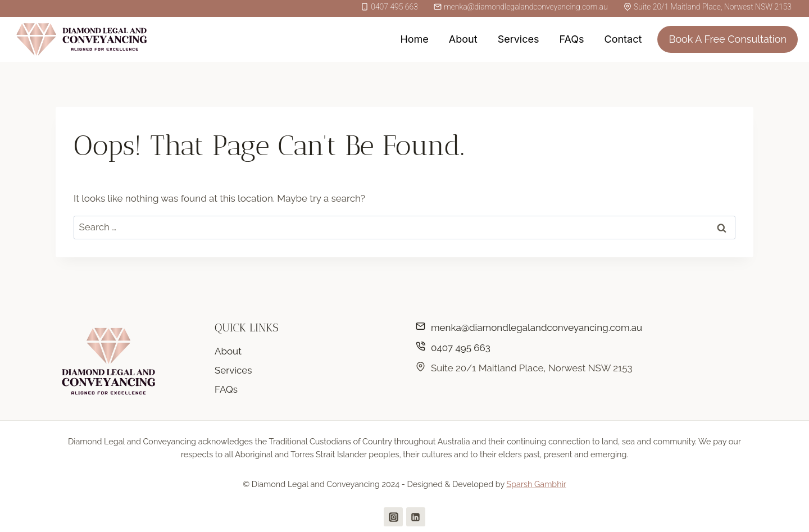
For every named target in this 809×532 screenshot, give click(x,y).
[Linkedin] (416, 517)
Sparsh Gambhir (536, 484)
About (463, 39)
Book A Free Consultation (728, 39)
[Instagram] (393, 517)
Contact (623, 39)
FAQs (571, 39)
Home (414, 39)
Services (519, 39)
